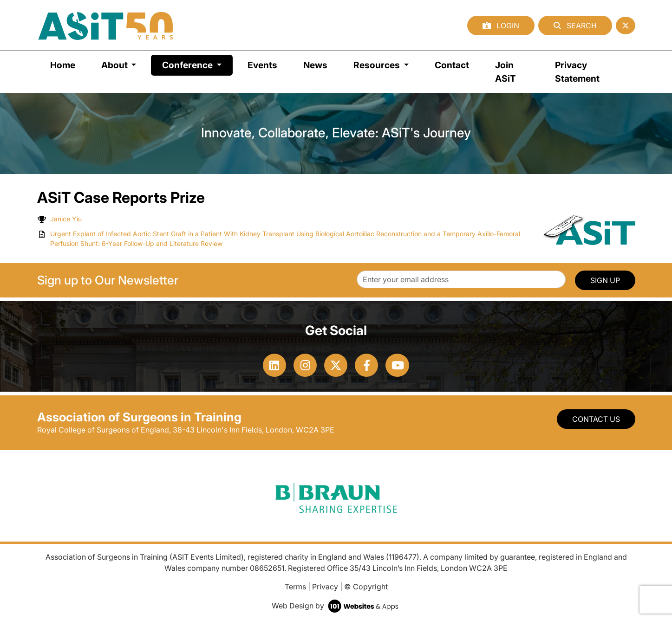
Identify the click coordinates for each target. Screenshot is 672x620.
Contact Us (596, 419)
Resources (378, 65)
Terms (295, 587)
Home (63, 65)
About (115, 65)
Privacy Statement (577, 72)
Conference (197, 64)
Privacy (325, 587)
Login (501, 26)
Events (262, 65)
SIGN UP (605, 280)
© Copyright (366, 587)
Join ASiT (506, 72)
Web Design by (336, 606)
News (315, 65)
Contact (452, 65)
